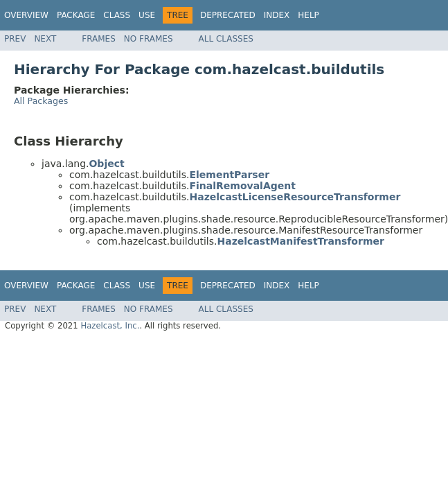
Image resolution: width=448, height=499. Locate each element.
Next (45, 39)
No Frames (149, 39)
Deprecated (228, 15)
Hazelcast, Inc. (110, 326)
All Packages (41, 101)
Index (277, 15)
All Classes (226, 39)
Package (76, 15)
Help (308, 15)
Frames (99, 39)
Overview (26, 15)
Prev (15, 39)
